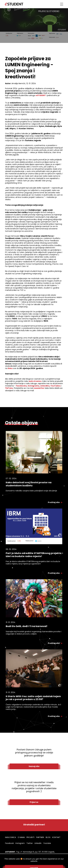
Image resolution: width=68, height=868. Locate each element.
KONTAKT (56, 837)
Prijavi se (34, 802)
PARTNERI (40, 837)
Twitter (30, 843)
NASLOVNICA (11, 837)
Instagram (20, 843)
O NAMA (21, 837)
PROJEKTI (30, 837)
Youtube (47, 843)
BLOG (48, 837)
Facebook (9, 843)
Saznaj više (34, 766)
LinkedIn (38, 843)
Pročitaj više (55, 502)
